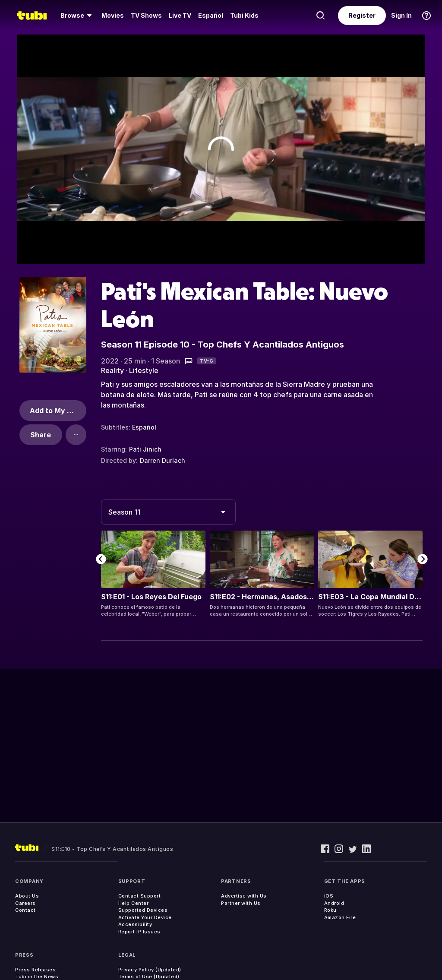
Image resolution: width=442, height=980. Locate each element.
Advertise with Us (244, 896)
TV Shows (146, 15)
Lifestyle (144, 370)
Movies (113, 15)
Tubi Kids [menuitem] (244, 15)
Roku (330, 910)
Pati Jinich (145, 449)
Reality (112, 370)
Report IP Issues (139, 932)
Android (334, 903)
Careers (25, 903)
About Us (27, 896)
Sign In (401, 15)
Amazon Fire (340, 917)
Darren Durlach (163, 460)
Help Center (134, 903)
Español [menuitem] (211, 15)
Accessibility (135, 924)
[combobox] (168, 512)
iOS (329, 896)
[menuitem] (77, 16)
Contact (25, 910)
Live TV (180, 15)
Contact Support (140, 896)
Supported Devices (143, 910)
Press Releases (35, 970)
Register (362, 15)
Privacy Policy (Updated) (150, 970)
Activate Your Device (145, 917)
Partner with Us (241, 903)
